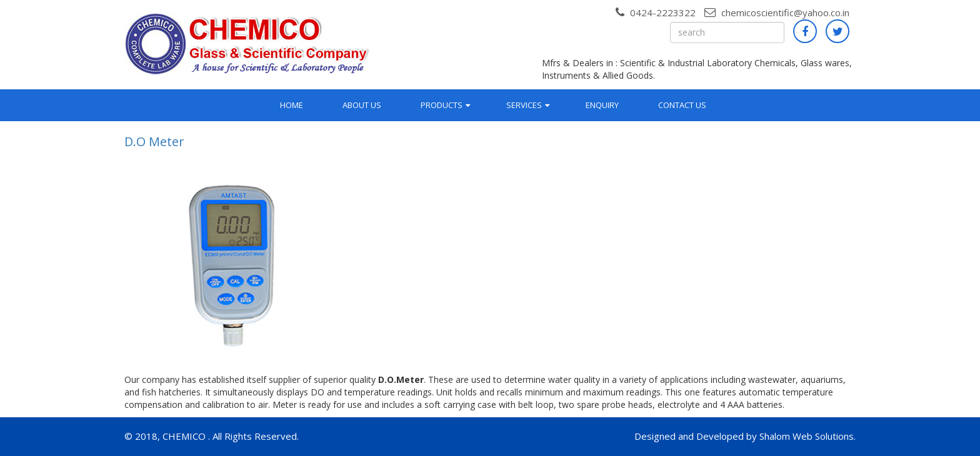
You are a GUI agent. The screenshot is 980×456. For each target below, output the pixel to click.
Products (442, 105)
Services (524, 105)
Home (292, 105)
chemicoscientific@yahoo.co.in (777, 12)
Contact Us (682, 105)
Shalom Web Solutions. (807, 436)
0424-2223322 (656, 12)
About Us (362, 105)
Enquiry (602, 105)
